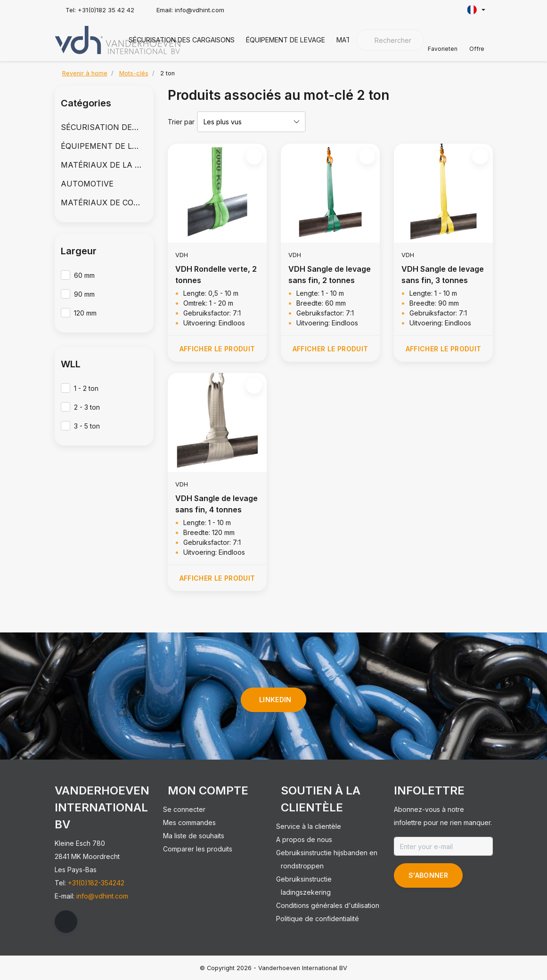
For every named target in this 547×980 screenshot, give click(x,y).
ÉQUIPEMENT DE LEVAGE (286, 40)
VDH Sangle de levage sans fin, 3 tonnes (443, 275)
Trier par (181, 122)
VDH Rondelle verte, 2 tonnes (216, 275)
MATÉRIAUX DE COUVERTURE (104, 202)
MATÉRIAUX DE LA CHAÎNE (104, 165)
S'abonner (428, 875)
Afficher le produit (217, 349)
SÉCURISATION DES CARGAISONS (182, 40)
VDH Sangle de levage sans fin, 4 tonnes (216, 504)
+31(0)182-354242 (96, 883)
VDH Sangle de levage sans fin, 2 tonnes (330, 275)
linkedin (275, 700)
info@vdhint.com (102, 896)
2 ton (167, 73)
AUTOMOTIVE (87, 184)
